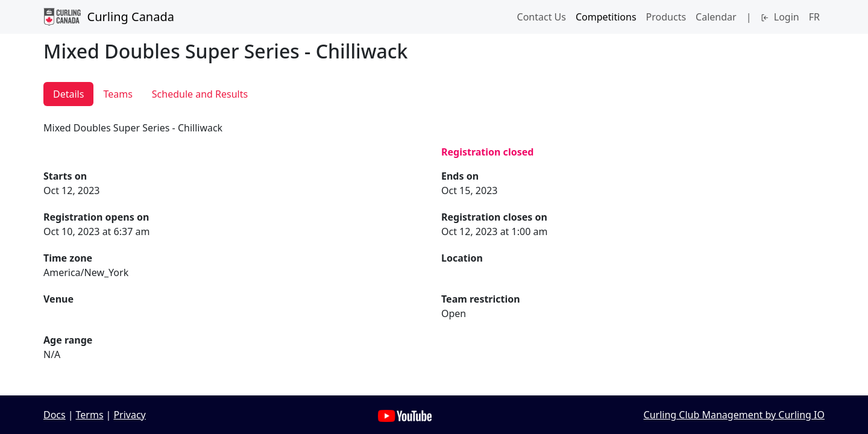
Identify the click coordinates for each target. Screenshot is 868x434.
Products (666, 17)
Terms (90, 415)
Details (68, 94)
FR (814, 17)
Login (780, 17)
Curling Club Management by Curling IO (734, 415)
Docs (55, 415)
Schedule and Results (200, 94)
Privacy (129, 415)
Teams (118, 94)
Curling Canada (109, 17)
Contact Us (542, 17)
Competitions (606, 17)
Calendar (716, 17)
